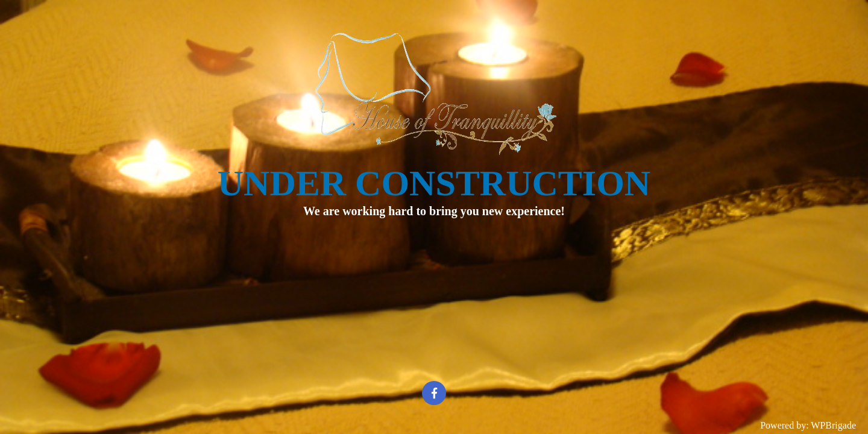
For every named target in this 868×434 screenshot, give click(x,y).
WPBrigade (833, 425)
